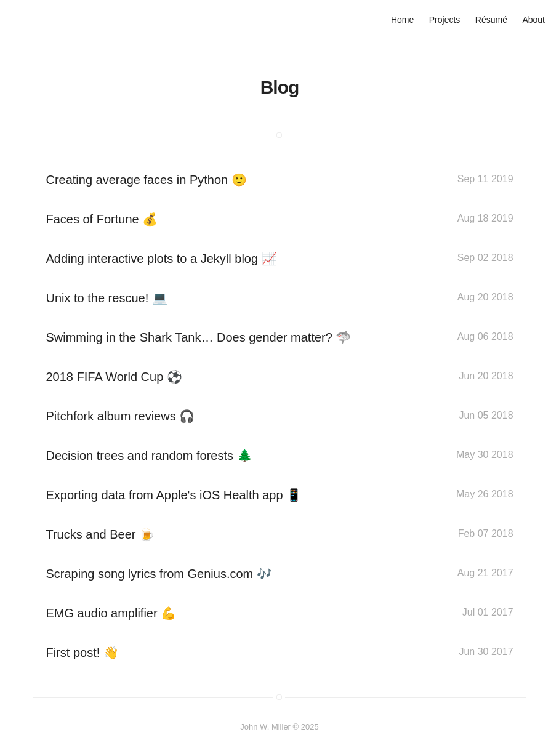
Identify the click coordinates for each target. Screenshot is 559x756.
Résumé (491, 20)
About (533, 20)
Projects (445, 20)
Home (402, 20)
